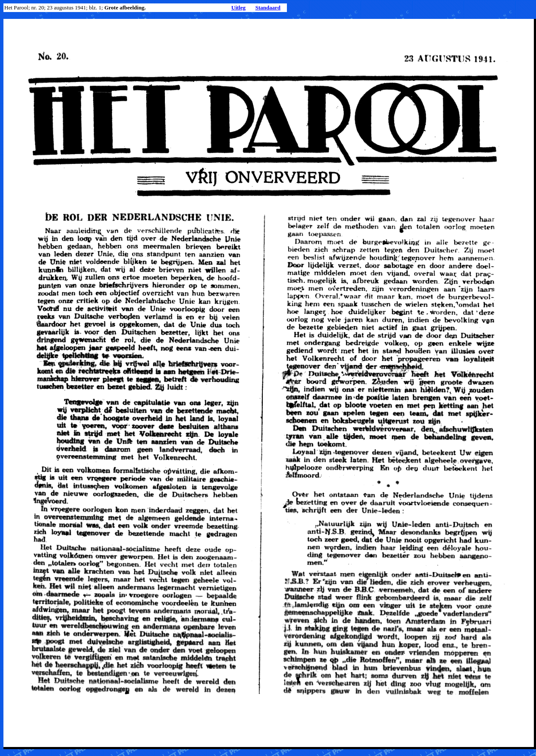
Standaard (268, 8)
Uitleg (239, 8)
